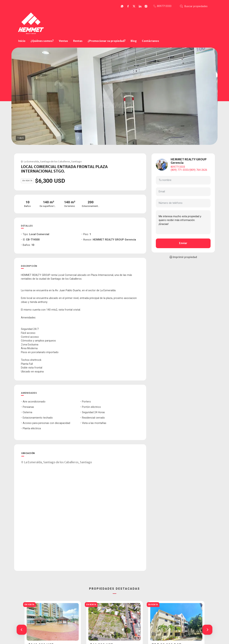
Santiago (76, 161)
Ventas (63, 41)
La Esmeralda (31, 161)
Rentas (78, 41)
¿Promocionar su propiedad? (107, 41)
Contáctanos (150, 41)
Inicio (22, 41)
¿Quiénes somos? (42, 41)
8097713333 (178, 167)
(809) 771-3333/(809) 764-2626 (189, 170)
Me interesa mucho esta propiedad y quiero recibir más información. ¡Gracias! (183, 222)
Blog (134, 41)
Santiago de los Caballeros (55, 161)
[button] (22, 630)
